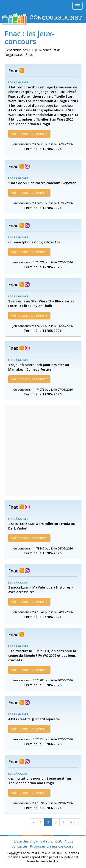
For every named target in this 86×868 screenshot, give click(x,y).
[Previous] (33, 822)
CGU (59, 841)
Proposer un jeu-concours (52, 846)
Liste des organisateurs (33, 841)
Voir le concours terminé (29, 134)
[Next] (78, 822)
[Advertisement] (43, 450)
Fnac (13, 71)
